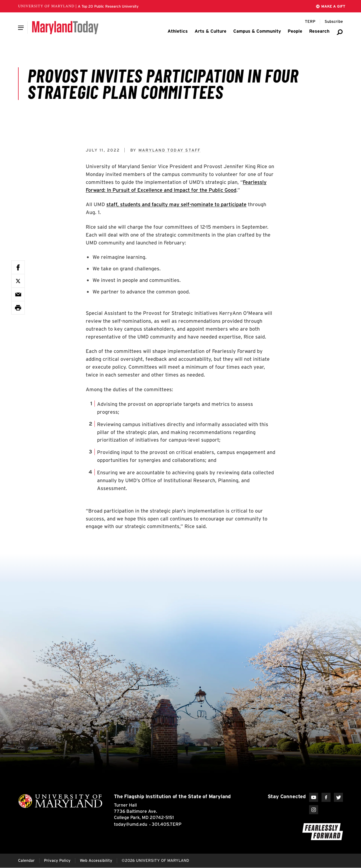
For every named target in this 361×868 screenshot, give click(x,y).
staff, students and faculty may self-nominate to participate (176, 204)
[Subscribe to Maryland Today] (334, 22)
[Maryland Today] (65, 28)
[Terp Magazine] (310, 22)
